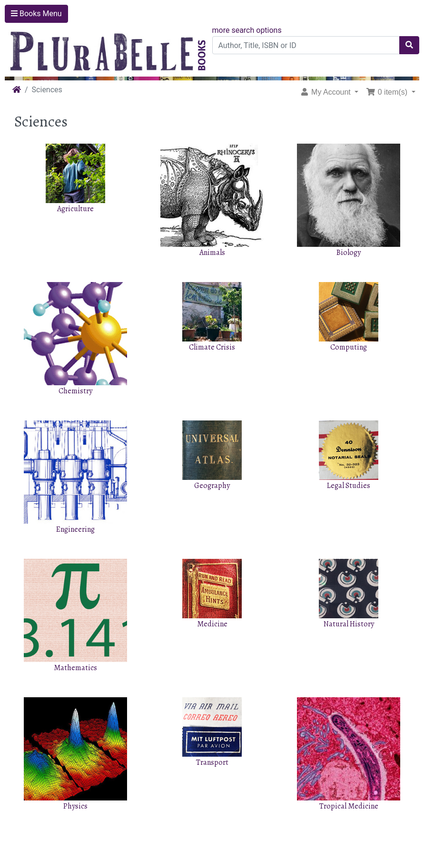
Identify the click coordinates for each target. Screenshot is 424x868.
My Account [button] (326, 92)
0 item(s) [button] (388, 92)
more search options (247, 30)
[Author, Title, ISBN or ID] (306, 45)
